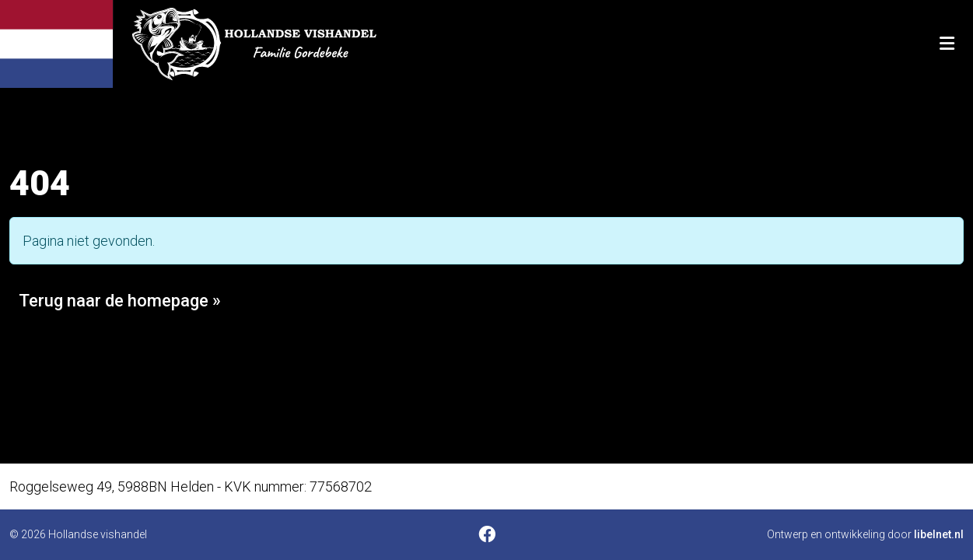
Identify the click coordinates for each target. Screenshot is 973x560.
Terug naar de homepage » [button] (120, 301)
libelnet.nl (939, 534)
